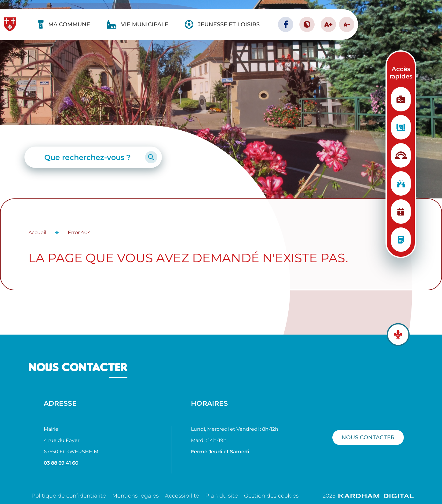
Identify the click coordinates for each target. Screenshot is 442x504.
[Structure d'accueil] (401, 155)
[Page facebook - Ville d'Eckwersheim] (286, 24)
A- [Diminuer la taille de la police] (347, 24)
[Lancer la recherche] (151, 157)
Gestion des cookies (271, 496)
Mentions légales (135, 496)
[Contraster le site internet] (307, 24)
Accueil (37, 232)
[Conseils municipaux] (401, 240)
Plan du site (222, 496)
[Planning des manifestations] (401, 212)
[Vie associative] (401, 183)
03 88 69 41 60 (61, 463)
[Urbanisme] (401, 127)
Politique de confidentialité (69, 496)
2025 (368, 496)
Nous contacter (368, 437)
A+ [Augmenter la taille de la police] (328, 24)
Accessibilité (182, 496)
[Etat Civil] (401, 99)
